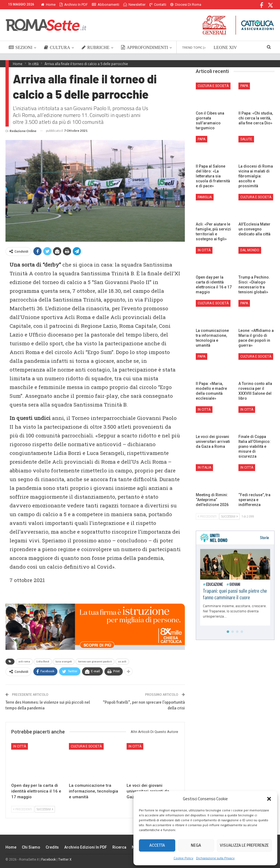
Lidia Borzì (43, 662)
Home (48, 5)
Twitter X (65, 860)
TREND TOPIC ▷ (194, 47)
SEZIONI (21, 47)
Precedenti (23, 809)
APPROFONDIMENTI (145, 47)
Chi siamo (31, 847)
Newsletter (134, 5)
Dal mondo (250, 250)
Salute (246, 139)
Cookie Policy (183, 858)
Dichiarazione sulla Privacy (215, 858)
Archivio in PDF (74, 5)
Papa (244, 86)
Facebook (49, 860)
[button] (269, 799)
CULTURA (57, 47)
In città (20, 746)
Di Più (176, 5)
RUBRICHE (96, 47)
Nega (196, 845)
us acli (122, 662)
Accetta (157, 845)
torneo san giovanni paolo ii (95, 662)
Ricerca (119, 847)
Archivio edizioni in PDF (86, 847)
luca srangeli (64, 662)
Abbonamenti (106, 5)
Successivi (45, 809)
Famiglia (205, 197)
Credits (52, 847)
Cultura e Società (86, 746)
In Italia (204, 467)
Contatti (158, 5)
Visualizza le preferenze (244, 845)
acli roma (24, 662)
